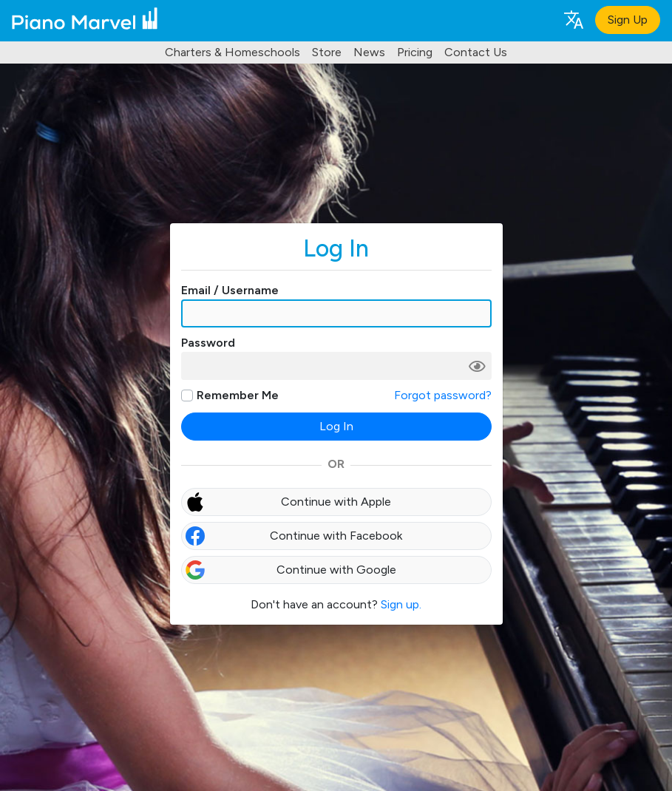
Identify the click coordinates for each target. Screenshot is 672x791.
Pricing (415, 52)
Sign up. (401, 604)
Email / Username (230, 290)
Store (327, 52)
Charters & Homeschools (233, 52)
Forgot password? (443, 395)
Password (208, 343)
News (369, 52)
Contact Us (476, 52)
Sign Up (628, 20)
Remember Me (238, 395)
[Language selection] (573, 19)
